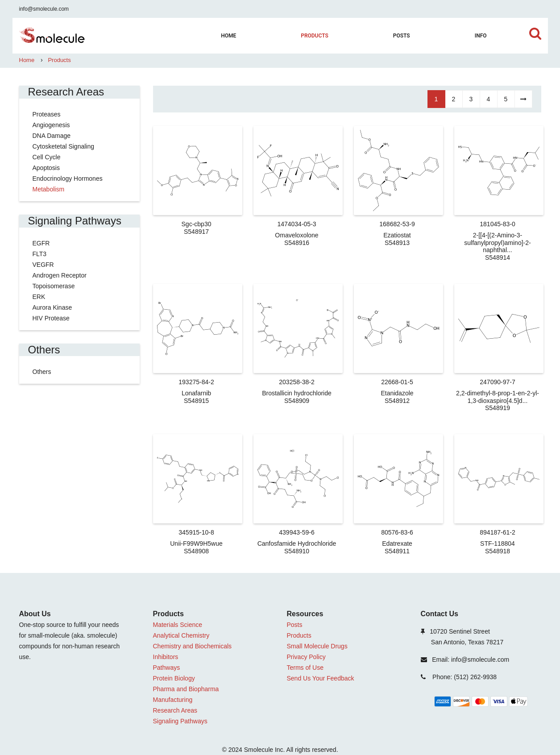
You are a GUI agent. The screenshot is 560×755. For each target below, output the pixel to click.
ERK (39, 297)
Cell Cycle (47, 157)
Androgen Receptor (60, 275)
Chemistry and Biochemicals (193, 646)
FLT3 (40, 254)
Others (42, 372)
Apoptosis (46, 168)
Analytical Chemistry (181, 635)
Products (315, 36)
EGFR (41, 243)
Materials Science (178, 625)
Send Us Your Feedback (321, 678)
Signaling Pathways (180, 721)
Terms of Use (305, 668)
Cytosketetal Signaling (64, 146)
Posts (402, 36)
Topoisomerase (54, 286)
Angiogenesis (51, 125)
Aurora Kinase (52, 307)
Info (481, 36)
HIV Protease (51, 318)
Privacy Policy (306, 657)
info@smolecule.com (44, 9)
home (228, 36)
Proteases (47, 114)
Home (27, 60)
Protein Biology (174, 678)
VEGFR (43, 265)
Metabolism (49, 189)
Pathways (167, 668)
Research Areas (175, 710)
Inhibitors (166, 657)
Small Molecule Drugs (317, 646)
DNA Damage (52, 136)
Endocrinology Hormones (68, 178)
